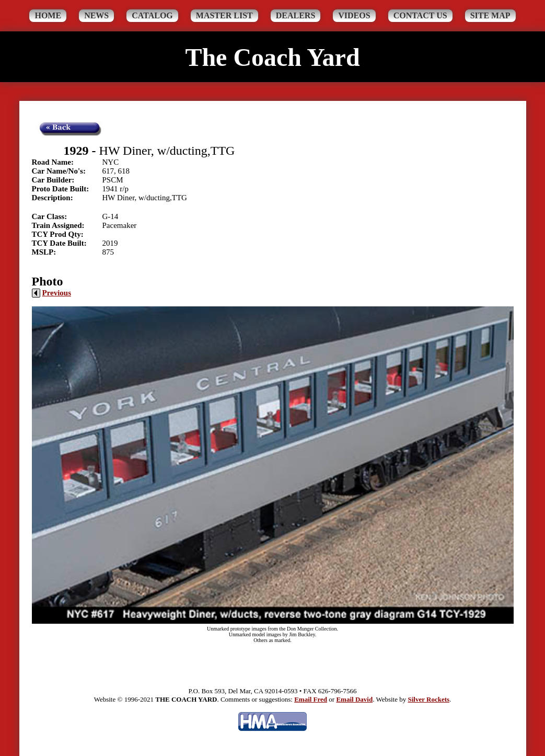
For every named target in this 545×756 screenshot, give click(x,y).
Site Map (490, 15)
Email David (354, 699)
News (96, 15)
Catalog (152, 15)
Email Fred (311, 699)
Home (48, 15)
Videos (354, 15)
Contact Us (420, 15)
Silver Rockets (428, 699)
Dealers (296, 15)
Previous (52, 293)
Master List (224, 15)
